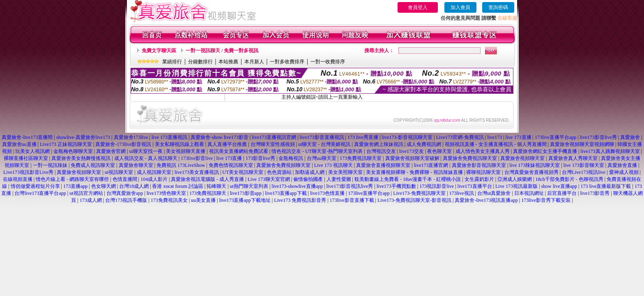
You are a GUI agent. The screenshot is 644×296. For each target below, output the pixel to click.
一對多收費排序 (287, 62)
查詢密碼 (498, 7)
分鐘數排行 (200, 62)
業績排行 (172, 62)
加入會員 (460, 7)
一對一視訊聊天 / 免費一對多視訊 (222, 51)
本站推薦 (228, 62)
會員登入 (418, 7)
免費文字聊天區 (159, 51)
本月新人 (254, 62)
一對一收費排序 (328, 62)
